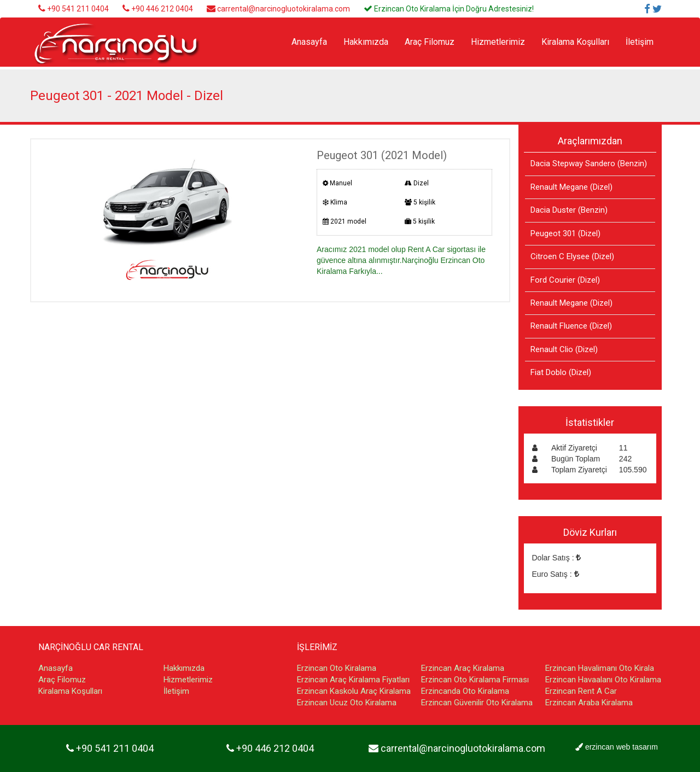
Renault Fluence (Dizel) (571, 326)
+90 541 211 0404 (78, 9)
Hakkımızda (366, 42)
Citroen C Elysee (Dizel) (572, 256)
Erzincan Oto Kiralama (337, 668)
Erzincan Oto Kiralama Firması (475, 680)
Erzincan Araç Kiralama (463, 668)
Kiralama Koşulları (575, 42)
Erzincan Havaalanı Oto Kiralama (603, 680)
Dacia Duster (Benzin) (569, 210)
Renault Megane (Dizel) (571, 187)
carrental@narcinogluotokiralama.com (284, 9)
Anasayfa (309, 42)
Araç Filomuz (430, 42)
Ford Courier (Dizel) (565, 280)
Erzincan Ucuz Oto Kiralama (347, 703)
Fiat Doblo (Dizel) (561, 372)
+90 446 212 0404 (162, 9)
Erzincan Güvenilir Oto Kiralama (477, 703)
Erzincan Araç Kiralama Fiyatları (353, 680)
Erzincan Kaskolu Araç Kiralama (354, 691)
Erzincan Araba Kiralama (589, 703)
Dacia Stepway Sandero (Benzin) (589, 163)
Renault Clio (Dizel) (564, 349)
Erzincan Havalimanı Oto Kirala (600, 668)
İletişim (640, 42)
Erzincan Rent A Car (581, 691)
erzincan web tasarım (622, 747)
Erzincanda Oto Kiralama (465, 691)
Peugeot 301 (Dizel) (565, 233)
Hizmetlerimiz (498, 42)
